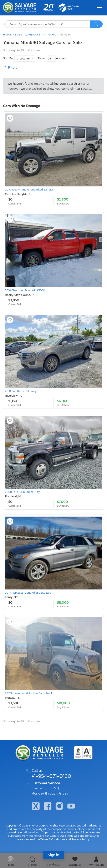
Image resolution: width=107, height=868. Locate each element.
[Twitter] (36, 807)
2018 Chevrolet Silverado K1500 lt (26, 290)
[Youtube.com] (71, 807)
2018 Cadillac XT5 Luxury (21, 391)
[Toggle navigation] (100, 8)
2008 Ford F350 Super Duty (22, 492)
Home (7, 34)
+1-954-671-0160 (51, 776)
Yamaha (50, 34)
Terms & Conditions (53, 839)
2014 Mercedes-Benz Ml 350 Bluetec (28, 593)
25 (50, 59)
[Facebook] (48, 807)
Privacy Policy (80, 839)
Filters (10, 67)
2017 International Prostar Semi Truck (29, 693)
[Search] (96, 24)
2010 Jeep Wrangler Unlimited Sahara (29, 189)
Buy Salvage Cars (27, 34)
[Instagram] (59, 807)
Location (25, 59)
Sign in (53, 855)
